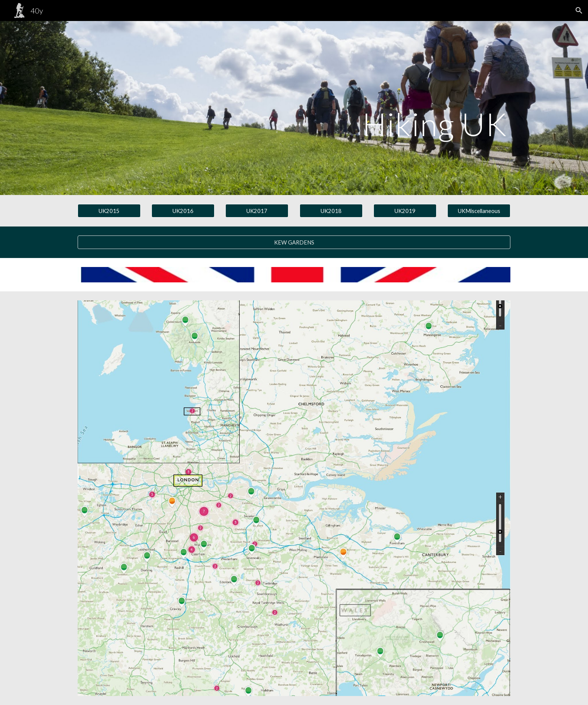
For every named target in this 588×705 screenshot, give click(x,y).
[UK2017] (257, 211)
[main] (331, 108)
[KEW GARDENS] (294, 242)
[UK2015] (109, 211)
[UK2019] (405, 211)
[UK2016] (183, 211)
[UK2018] (331, 211)
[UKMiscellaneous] (479, 211)
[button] (579, 10)
